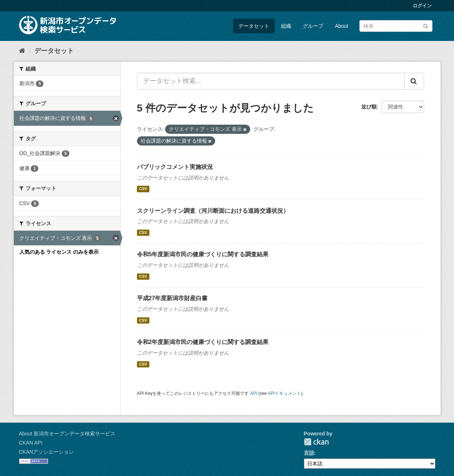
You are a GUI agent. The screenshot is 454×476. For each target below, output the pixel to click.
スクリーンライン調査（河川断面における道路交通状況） (213, 211)
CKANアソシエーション (47, 452)
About (342, 26)
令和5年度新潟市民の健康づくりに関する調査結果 (203, 254)
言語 (309, 453)
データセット (254, 26)
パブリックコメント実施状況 (175, 167)
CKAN (316, 442)
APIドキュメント (284, 393)
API (254, 393)
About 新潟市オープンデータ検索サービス (67, 434)
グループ (313, 26)
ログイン (422, 6)
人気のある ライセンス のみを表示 (59, 252)
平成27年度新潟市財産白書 (172, 298)
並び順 (369, 107)
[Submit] (426, 25)
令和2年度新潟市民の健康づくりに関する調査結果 (203, 342)
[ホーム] (22, 51)
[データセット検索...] (271, 81)
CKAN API (31, 443)
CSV (143, 189)
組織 (286, 26)
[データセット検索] (396, 26)
